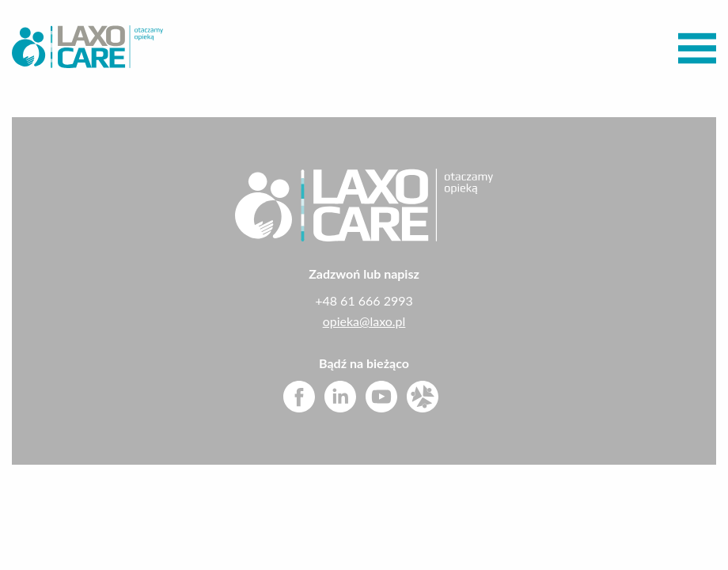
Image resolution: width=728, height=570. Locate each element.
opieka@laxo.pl (364, 321)
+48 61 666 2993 (364, 300)
